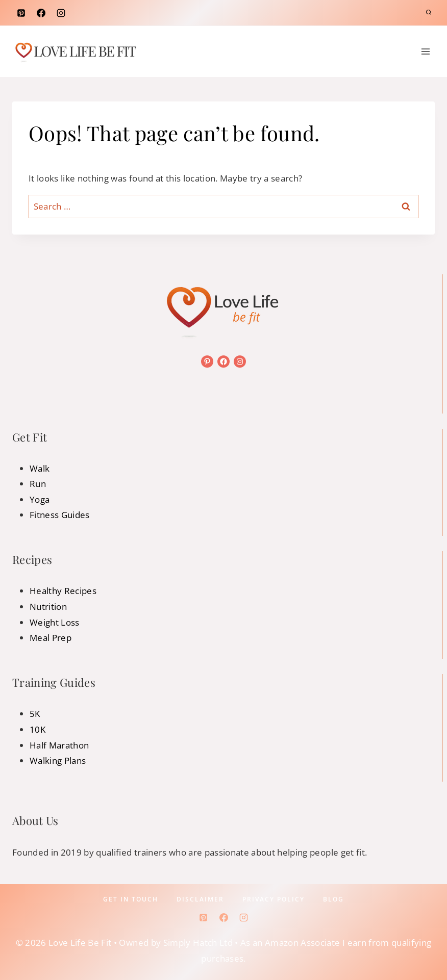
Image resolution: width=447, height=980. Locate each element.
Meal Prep (51, 638)
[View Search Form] (429, 13)
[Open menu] (425, 51)
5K (35, 714)
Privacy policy (274, 899)
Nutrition (48, 607)
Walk (40, 468)
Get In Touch (131, 899)
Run (38, 484)
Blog (333, 899)
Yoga (40, 499)
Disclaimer (200, 899)
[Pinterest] (21, 13)
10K (38, 729)
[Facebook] (41, 13)
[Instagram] (61, 13)
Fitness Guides (60, 515)
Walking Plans (58, 760)
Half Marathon (59, 745)
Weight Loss (55, 622)
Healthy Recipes (63, 591)
